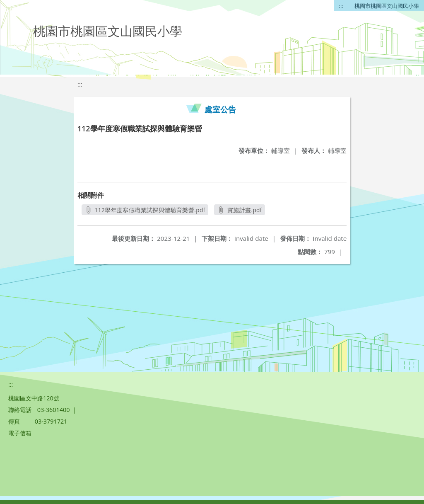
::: (341, 6)
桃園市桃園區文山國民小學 (387, 6)
